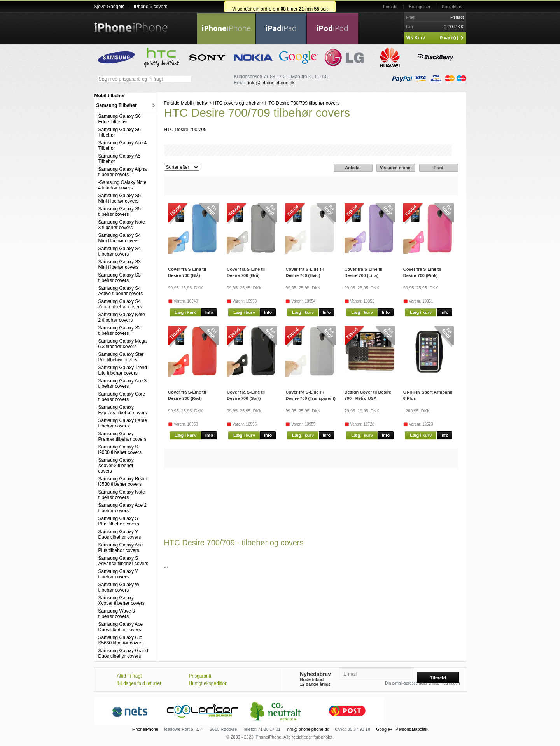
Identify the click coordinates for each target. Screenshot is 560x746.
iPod (332, 28)
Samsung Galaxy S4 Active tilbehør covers (121, 291)
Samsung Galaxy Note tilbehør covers (122, 495)
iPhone (226, 28)
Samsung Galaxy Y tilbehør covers (118, 574)
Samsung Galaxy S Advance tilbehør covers (123, 561)
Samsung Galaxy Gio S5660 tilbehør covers (121, 640)
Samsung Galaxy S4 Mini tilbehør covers (120, 238)
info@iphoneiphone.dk (271, 83)
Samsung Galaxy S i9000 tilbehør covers (120, 450)
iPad (281, 28)
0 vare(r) (449, 38)
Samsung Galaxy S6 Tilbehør (120, 132)
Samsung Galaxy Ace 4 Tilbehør (123, 145)
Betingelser (420, 7)
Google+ (384, 729)
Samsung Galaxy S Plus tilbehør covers (119, 521)
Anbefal (353, 168)
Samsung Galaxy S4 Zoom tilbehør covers (120, 304)
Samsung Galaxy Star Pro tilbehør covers (121, 357)
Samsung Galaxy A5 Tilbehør (120, 159)
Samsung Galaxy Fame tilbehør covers (123, 423)
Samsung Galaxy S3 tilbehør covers (120, 278)
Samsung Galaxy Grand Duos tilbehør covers (123, 653)
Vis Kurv (416, 38)
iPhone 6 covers (150, 7)
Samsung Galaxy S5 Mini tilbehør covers (120, 198)
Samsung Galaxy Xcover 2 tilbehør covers (116, 466)
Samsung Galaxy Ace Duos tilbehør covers (121, 627)
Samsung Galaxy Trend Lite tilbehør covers (123, 370)
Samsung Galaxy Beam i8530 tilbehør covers (123, 482)
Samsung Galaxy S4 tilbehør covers (120, 251)
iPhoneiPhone (145, 729)
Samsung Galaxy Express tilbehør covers (123, 410)
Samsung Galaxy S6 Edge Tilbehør (120, 119)
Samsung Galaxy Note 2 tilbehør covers (122, 317)
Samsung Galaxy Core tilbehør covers (122, 397)
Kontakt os (452, 7)
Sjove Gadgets (109, 7)
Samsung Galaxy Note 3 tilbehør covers (122, 225)
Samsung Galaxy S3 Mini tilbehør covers (120, 264)
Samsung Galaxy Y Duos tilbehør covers (120, 534)
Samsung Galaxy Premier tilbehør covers (122, 436)
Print (438, 168)
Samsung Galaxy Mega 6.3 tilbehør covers (123, 344)
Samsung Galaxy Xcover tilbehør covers (122, 601)
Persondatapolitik (412, 729)
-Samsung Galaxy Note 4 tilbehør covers (122, 185)
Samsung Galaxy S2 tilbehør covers (120, 331)
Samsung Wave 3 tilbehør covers (117, 614)
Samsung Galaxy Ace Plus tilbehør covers (121, 548)
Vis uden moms (396, 168)
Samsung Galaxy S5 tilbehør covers (120, 212)
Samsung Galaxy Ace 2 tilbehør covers (123, 508)
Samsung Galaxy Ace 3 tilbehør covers (123, 384)
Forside (390, 7)
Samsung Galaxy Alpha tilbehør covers (123, 172)
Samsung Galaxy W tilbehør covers (119, 587)
